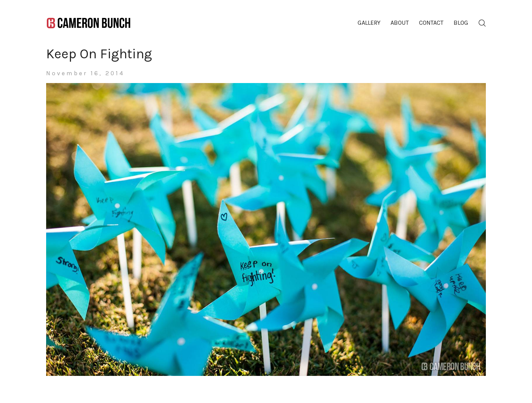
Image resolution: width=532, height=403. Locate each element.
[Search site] (482, 23)
